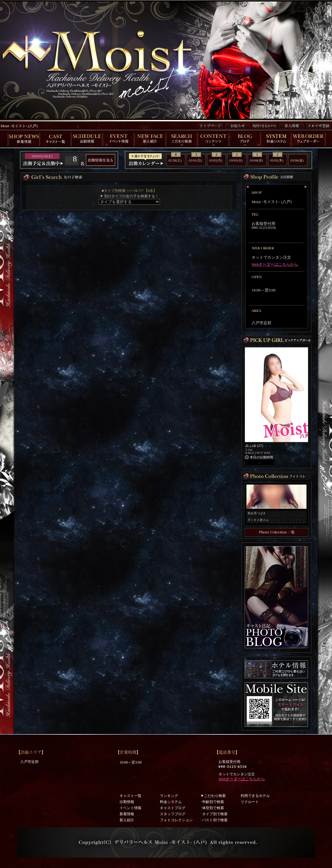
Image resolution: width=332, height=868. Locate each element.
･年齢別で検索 (212, 802)
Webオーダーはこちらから (275, 264)
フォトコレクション (176, 820)
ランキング (169, 796)
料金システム (171, 802)
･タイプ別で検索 (214, 814)
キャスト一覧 (130, 796)
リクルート (250, 802)
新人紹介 (127, 820)
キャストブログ (173, 808)
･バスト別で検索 (214, 820)
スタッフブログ (173, 814)
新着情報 (127, 814)
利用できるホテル (255, 796)
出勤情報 (127, 802)
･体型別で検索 (212, 808)
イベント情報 (130, 808)
